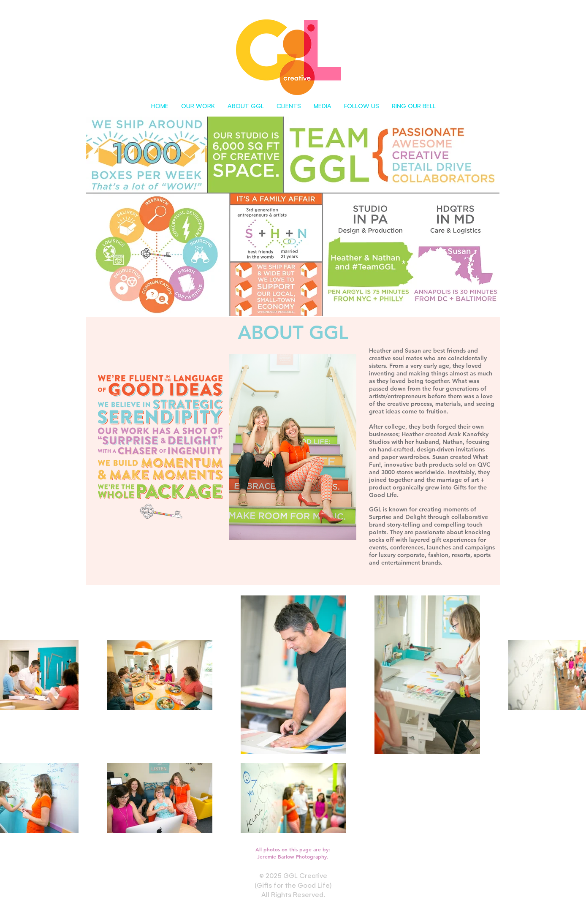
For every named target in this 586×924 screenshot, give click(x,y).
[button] (198, 106)
